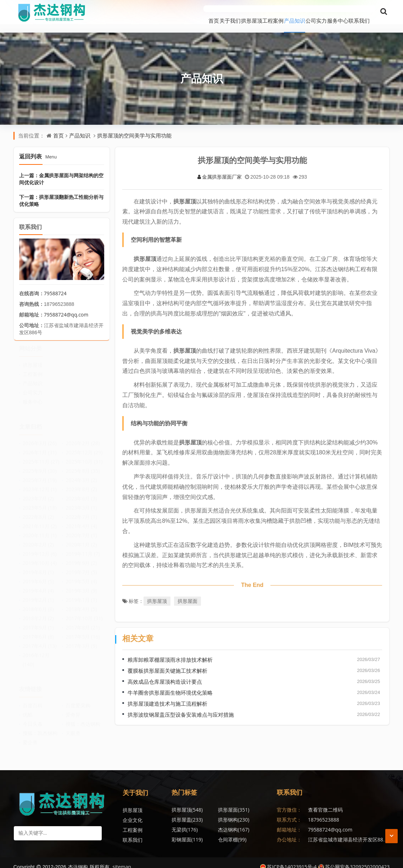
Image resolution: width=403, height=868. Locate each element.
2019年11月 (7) (83, 548)
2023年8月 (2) (81, 483)
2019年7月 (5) (81, 566)
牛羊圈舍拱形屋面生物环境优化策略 (170, 684)
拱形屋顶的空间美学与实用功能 (134, 127)
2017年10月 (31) (84, 612)
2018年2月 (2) (38, 612)
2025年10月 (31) (84, 456)
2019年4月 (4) (38, 585)
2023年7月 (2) (38, 492)
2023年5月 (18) (40, 502)
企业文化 (133, 811)
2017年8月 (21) (83, 621)
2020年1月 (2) (81, 539)
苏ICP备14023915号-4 (288, 858)
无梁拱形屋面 (253, 831)
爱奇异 (73, 709)
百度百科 (33, 700)
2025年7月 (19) (40, 474)
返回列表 (38, 147)
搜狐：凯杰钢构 (40, 727)
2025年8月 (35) (83, 465)
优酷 (28, 709)
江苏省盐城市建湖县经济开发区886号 (349, 831)
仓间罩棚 (217, 821)
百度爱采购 (78, 700)
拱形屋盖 (250, 801)
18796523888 (324, 811)
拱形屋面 (187, 592)
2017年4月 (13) (40, 640)
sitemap (122, 858)
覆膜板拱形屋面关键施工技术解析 (167, 662)
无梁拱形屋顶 (191, 831)
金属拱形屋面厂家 (220, 168)
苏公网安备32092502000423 (354, 858)
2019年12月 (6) (40, 548)
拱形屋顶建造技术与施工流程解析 (167, 695)
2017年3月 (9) (81, 640)
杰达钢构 (250, 811)
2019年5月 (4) (81, 575)
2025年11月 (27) (41, 456)
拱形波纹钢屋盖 (224, 831)
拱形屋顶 (200, 12)
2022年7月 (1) (81, 511)
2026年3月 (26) (40, 437)
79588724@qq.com (66, 306)
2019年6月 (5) (38, 575)
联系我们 (359, 12)
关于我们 (168, 12)
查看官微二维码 (325, 801)
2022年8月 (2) (38, 511)
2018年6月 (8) (38, 603)
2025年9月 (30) (40, 465)
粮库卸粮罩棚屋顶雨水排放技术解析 (170, 651)
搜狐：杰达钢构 (83, 718)
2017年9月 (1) (38, 621)
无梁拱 (216, 811)
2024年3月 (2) (81, 474)
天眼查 (73, 727)
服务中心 (327, 12)
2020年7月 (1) (81, 529)
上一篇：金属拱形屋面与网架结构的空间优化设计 (61, 170)
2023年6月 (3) (81, 492)
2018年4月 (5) (81, 603)
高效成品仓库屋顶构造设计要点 (165, 673)
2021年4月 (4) (81, 520)
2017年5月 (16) (83, 631)
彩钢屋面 (187, 821)
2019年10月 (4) (40, 557)
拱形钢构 (187, 811)
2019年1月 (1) (81, 594)
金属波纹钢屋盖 (256, 821)
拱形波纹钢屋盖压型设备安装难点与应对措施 (181, 706)
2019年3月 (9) (81, 585)
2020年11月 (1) (40, 529)
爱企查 (30, 737)
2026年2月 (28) (83, 437)
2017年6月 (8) (38, 631)
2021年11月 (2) (40, 520)
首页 (141, 12)
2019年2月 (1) (38, 594)
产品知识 (263, 12)
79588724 (55, 284)
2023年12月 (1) (40, 483)
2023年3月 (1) (81, 502)
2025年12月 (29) (84, 446)
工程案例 (231, 12)
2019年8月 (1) (38, 566)
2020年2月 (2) (38, 539)
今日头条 (33, 718)
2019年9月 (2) (81, 557)
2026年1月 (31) (40, 446)
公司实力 (295, 12)
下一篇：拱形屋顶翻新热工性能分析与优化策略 (61, 192)
